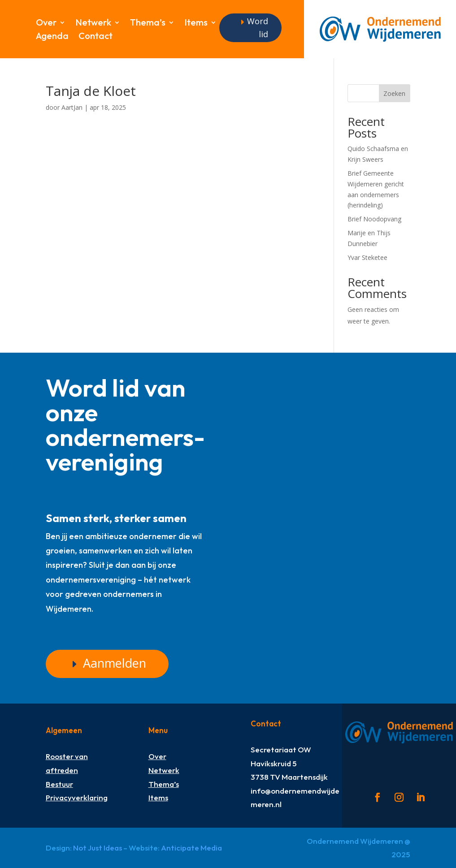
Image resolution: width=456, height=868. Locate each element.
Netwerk (93, 24)
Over (46, 24)
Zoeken (394, 93)
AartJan (72, 107)
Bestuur (59, 784)
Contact (96, 37)
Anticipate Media (191, 848)
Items (196, 24)
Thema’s (148, 24)
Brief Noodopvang (374, 219)
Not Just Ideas (98, 848)
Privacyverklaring (77, 797)
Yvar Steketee (367, 257)
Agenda (52, 37)
